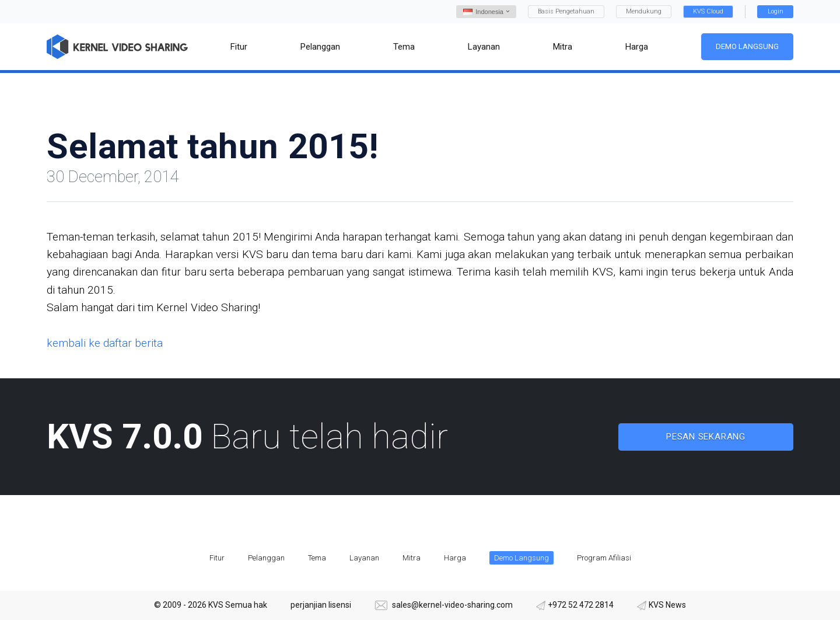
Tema (317, 558)
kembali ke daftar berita (105, 343)
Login (776, 11)
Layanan (364, 558)
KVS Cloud (708, 11)
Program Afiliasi (604, 558)
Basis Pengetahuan (566, 11)
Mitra (412, 558)
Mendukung (644, 11)
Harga (455, 558)
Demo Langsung (747, 46)
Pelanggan (266, 558)
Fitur (217, 558)
